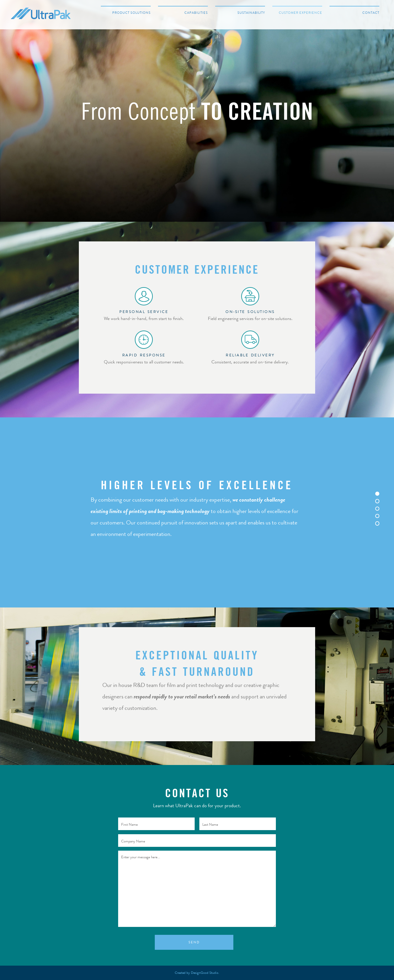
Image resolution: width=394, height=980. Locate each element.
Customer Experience (300, 13)
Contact (371, 13)
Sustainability (251, 13)
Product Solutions (131, 13)
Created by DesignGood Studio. (197, 973)
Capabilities (196, 13)
